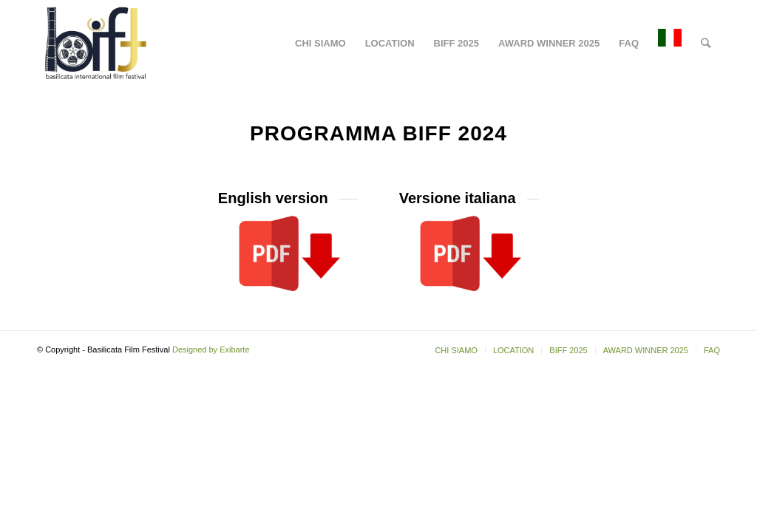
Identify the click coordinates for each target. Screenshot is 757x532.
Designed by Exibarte (211, 349)
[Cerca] (706, 44)
